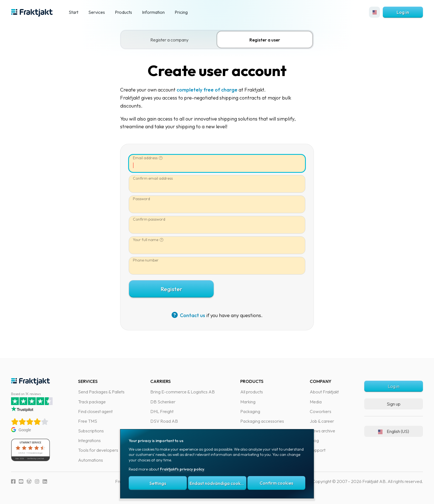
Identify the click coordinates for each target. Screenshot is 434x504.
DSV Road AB (164, 421)
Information (153, 12)
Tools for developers (98, 450)
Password (144, 199)
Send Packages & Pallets (101, 392)
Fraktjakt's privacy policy (182, 469)
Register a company (172, 40)
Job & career (322, 421)
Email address (148, 158)
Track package (92, 402)
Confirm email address (156, 178)
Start (73, 12)
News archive (322, 431)
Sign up (394, 404)
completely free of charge (210, 90)
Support (318, 450)
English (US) (394, 431)
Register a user (268, 40)
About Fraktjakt (324, 392)
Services (97, 12)
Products (123, 12)
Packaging (250, 411)
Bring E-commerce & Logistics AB (183, 392)
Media (316, 402)
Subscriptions (91, 431)
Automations (91, 460)
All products (252, 392)
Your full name (148, 240)
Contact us (191, 315)
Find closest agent (95, 411)
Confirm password (152, 219)
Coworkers (321, 411)
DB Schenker (163, 402)
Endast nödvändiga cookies (218, 483)
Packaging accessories (262, 421)
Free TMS (88, 421)
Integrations (89, 440)
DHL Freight (162, 411)
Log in (403, 12)
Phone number (148, 260)
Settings (158, 483)
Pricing (181, 12)
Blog (314, 440)
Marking (248, 402)
